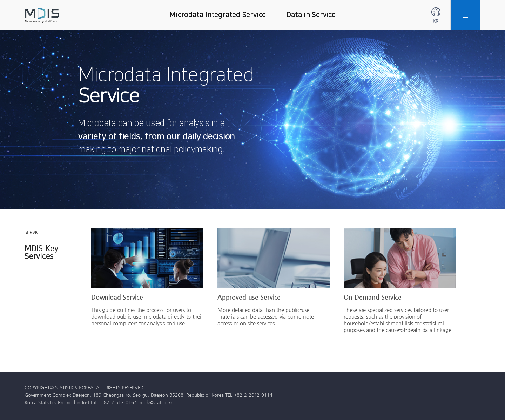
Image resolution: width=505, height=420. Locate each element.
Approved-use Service (249, 297)
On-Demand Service (373, 297)
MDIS (60, 15)
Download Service (117, 297)
